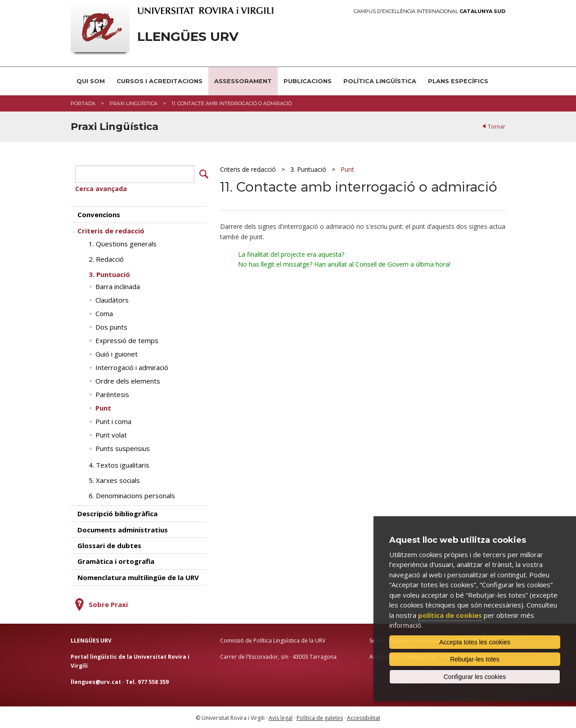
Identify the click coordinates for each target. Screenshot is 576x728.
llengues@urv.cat (96, 681)
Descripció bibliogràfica (117, 513)
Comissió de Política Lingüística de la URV (273, 640)
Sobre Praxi (108, 603)
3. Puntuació (308, 169)
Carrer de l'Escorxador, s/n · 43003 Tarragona (278, 656)
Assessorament (243, 81)
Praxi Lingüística (133, 103)
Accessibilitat (364, 717)
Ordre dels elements (128, 380)
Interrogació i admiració (132, 366)
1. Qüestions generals (123, 243)
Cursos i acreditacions (160, 81)
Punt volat (111, 434)
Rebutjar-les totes (475, 659)
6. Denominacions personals (132, 495)
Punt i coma (113, 420)
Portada (83, 103)
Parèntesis (112, 393)
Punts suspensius (123, 447)
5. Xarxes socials (114, 479)
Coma (104, 313)
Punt (347, 169)
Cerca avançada (101, 188)
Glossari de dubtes (109, 545)
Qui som (91, 81)
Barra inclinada (118, 286)
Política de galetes (320, 717)
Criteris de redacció (248, 169)
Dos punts (111, 326)
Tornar (497, 127)
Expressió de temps (127, 339)
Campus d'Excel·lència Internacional (430, 11)
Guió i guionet (117, 353)
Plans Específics (458, 81)
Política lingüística (380, 81)
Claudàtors (112, 299)
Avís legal (281, 717)
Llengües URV (188, 37)
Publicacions (308, 81)
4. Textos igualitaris (119, 464)
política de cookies (450, 615)
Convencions (99, 214)
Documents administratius (123, 528)
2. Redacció (106, 258)
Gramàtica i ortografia (116, 560)
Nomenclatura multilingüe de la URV (138, 576)
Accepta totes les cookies (475, 642)
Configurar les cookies (475, 677)
